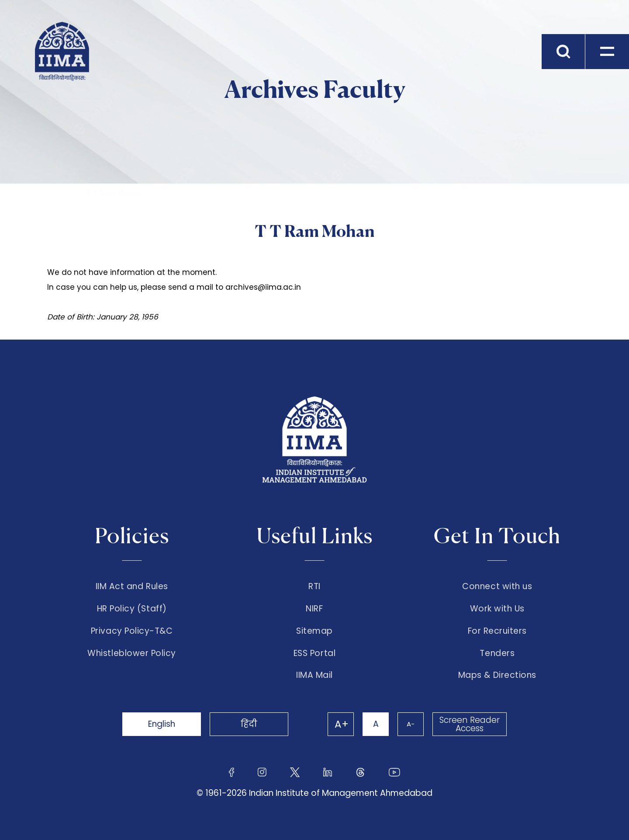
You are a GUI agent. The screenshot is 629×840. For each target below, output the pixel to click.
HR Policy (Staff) (132, 609)
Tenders (497, 653)
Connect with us (497, 587)
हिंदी (249, 724)
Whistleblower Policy (132, 653)
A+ (342, 724)
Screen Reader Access (470, 724)
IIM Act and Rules (132, 587)
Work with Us (497, 609)
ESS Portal (314, 653)
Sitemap (314, 631)
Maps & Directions (497, 675)
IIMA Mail (314, 675)
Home (46, 193)
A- (411, 724)
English (162, 724)
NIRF (314, 609)
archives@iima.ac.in (263, 287)
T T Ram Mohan (114, 193)
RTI (314, 587)
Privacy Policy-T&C (132, 631)
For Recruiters (497, 631)
